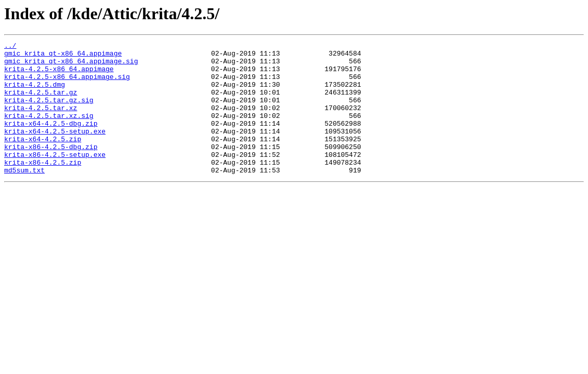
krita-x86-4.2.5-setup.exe (55, 178)
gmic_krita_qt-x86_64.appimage (63, 56)
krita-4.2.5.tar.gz (41, 103)
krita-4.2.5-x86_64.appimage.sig (67, 84)
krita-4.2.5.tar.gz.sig (49, 112)
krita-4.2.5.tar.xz (41, 122)
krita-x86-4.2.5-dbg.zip (51, 168)
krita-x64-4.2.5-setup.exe (55, 150)
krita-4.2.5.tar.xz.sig (49, 131)
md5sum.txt (24, 196)
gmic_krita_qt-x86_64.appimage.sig (71, 65)
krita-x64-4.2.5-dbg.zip (51, 140)
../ (10, 47)
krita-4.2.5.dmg (35, 94)
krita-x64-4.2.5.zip (43, 159)
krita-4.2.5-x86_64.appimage (59, 75)
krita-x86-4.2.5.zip (43, 187)
